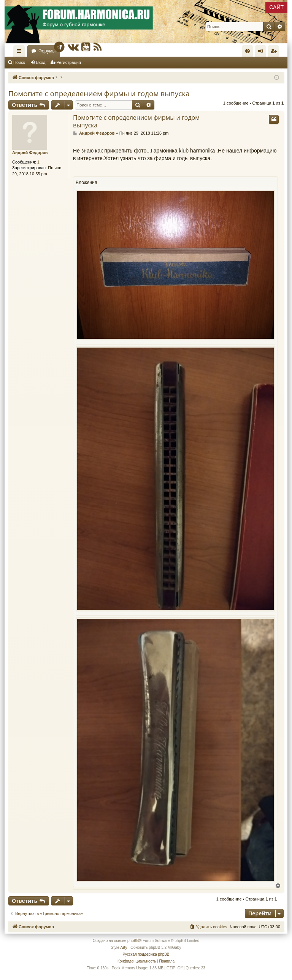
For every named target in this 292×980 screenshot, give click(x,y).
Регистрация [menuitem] (275, 52)
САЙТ (276, 7)
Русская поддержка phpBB (146, 954)
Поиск (19, 62)
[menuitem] (248, 51)
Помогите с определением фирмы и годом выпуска (99, 94)
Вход (41, 62)
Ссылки (21, 52)
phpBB (133, 941)
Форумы (47, 51)
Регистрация (69, 62)
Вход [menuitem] (262, 52)
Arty (124, 947)
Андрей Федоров (30, 152)
